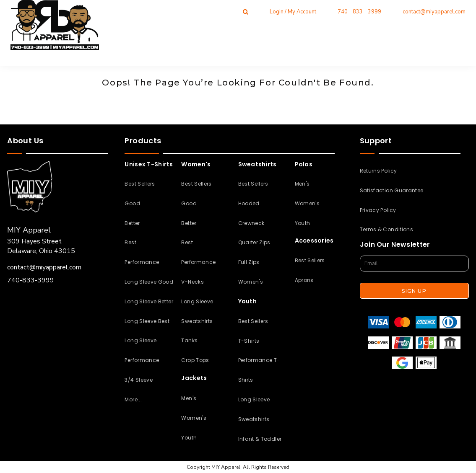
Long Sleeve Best (147, 321)
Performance (142, 262)
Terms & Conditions (386, 229)
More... (133, 399)
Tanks (189, 340)
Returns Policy (378, 171)
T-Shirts (249, 341)
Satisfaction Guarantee (392, 190)
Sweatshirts (197, 321)
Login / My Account (293, 12)
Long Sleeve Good (149, 282)
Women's (194, 418)
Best (130, 242)
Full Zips (249, 262)
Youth (189, 438)
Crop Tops (195, 360)
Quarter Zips (254, 242)
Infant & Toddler (260, 439)
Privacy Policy (378, 210)
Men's (189, 398)
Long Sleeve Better (149, 301)
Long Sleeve (197, 301)
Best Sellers (140, 184)
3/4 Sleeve (139, 380)
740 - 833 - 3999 (359, 12)
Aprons (304, 280)
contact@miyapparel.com (434, 12)
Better (132, 223)
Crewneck (251, 223)
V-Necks (192, 282)
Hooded (249, 203)
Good (132, 203)
